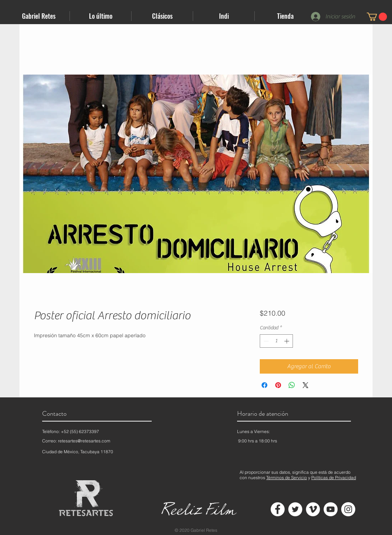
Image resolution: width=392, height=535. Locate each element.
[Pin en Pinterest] (278, 385)
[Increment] (287, 341)
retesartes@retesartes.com (84, 441)
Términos (275, 478)
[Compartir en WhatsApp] (292, 385)
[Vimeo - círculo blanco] (313, 509)
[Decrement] (265, 341)
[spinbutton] (276, 341)
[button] (101, 16)
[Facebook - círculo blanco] (278, 509)
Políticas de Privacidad (334, 478)
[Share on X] (306, 385)
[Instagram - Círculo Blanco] (348, 509)
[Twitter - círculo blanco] (295, 509)
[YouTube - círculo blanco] (331, 509)
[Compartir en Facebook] (264, 385)
